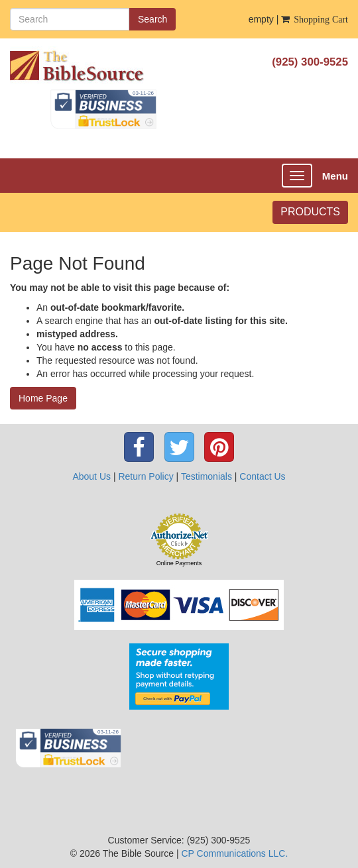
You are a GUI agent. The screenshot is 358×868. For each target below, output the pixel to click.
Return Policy (146, 476)
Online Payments (179, 563)
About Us (91, 476)
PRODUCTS (310, 212)
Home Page (43, 398)
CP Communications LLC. (234, 853)
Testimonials (207, 476)
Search (152, 19)
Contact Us (262, 476)
